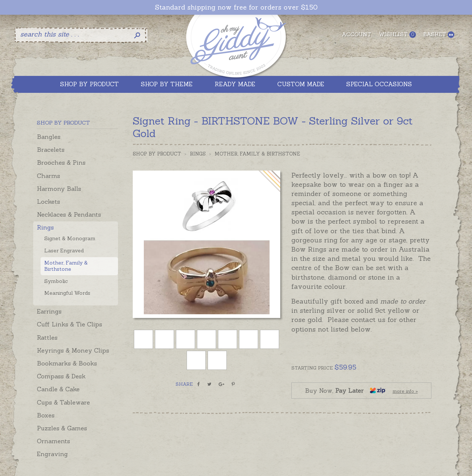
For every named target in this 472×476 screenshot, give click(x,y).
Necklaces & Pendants (69, 214)
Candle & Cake (58, 389)
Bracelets (51, 150)
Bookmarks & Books (67, 363)
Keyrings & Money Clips (73, 350)
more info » (405, 391)
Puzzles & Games (62, 428)
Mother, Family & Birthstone (66, 266)
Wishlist (397, 34)
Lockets (48, 202)
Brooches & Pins (61, 162)
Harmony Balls (59, 189)
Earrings (49, 311)
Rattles (47, 337)
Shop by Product (157, 154)
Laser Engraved (64, 251)
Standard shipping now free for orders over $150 (236, 7)
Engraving (52, 454)
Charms (48, 176)
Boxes (46, 415)
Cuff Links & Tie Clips (70, 324)
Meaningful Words (67, 293)
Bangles (49, 137)
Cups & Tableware (63, 402)
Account (357, 34)
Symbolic (56, 281)
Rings (45, 227)
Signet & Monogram (70, 238)
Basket (439, 34)
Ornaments (53, 441)
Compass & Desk (61, 376)
